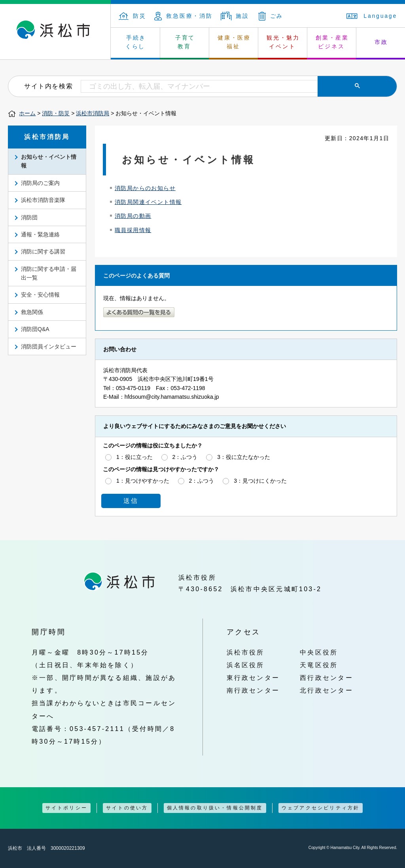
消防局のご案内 (40, 183)
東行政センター (253, 678)
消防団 (29, 217)
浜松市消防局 (93, 113)
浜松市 (55, 32)
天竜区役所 (319, 665)
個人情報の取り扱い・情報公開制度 (215, 808)
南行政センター (253, 690)
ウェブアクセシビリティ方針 (321, 808)
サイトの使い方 (127, 808)
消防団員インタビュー (49, 346)
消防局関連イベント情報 (148, 202)
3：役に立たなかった (244, 457)
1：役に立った (134, 457)
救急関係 (32, 312)
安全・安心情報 (40, 295)
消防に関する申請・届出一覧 (49, 273)
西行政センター (326, 678)
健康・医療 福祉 (234, 42)
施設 (235, 16)
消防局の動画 (133, 216)
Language (372, 16)
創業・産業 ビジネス (332, 42)
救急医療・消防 (184, 16)
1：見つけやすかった (143, 481)
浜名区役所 (246, 665)
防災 (132, 16)
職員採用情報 (133, 230)
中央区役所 (319, 652)
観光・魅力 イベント (283, 42)
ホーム (27, 113)
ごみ (271, 16)
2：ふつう (185, 457)
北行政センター (326, 690)
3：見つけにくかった (260, 481)
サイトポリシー (66, 808)
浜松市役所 (246, 652)
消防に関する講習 (43, 251)
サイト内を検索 (48, 86)
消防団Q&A (35, 329)
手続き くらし (136, 42)
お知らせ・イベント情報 (49, 161)
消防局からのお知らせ (145, 188)
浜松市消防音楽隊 (43, 200)
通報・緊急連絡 (40, 234)
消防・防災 (56, 113)
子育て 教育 (185, 42)
